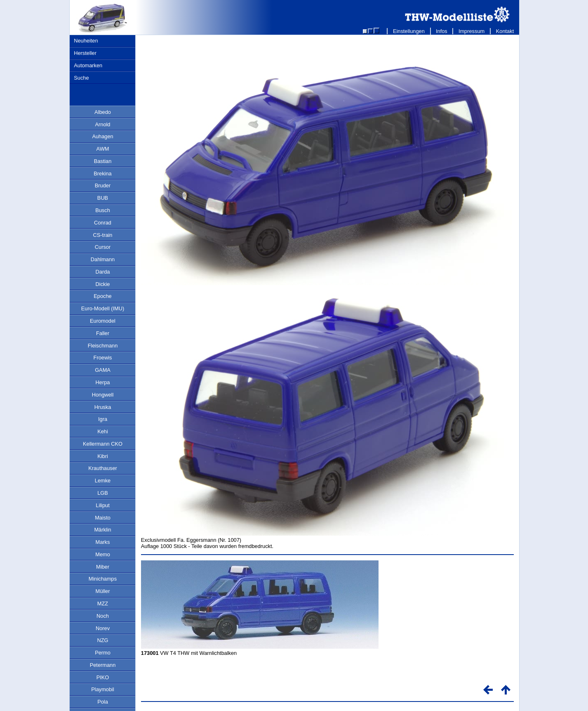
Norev (103, 628)
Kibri (103, 456)
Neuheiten (86, 41)
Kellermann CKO (103, 444)
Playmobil (102, 689)
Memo (103, 554)
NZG (102, 640)
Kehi (103, 431)
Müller (103, 591)
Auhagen (102, 136)
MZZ (103, 604)
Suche (81, 78)
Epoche (102, 296)
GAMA (103, 370)
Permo (103, 653)
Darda (103, 272)
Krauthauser (103, 468)
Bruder (103, 185)
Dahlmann (103, 259)
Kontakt (505, 31)
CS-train (103, 235)
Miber (103, 567)
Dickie (103, 284)
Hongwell (103, 395)
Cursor (103, 247)
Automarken (88, 65)
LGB (103, 493)
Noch (103, 616)
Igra (103, 419)
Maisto (103, 518)
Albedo (103, 112)
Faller (103, 333)
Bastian (103, 161)
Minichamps (103, 579)
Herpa (103, 382)
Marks (103, 542)
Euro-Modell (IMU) (103, 308)
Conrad (103, 223)
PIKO (103, 677)
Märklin (102, 530)
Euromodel (103, 321)
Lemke (103, 481)
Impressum (472, 31)
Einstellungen (409, 31)
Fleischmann (103, 346)
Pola (103, 702)
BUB (103, 198)
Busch (103, 210)
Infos (442, 31)
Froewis (103, 358)
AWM (103, 149)
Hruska (103, 407)
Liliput (102, 505)
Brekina (102, 174)
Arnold (103, 124)
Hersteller (85, 53)
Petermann (103, 665)
